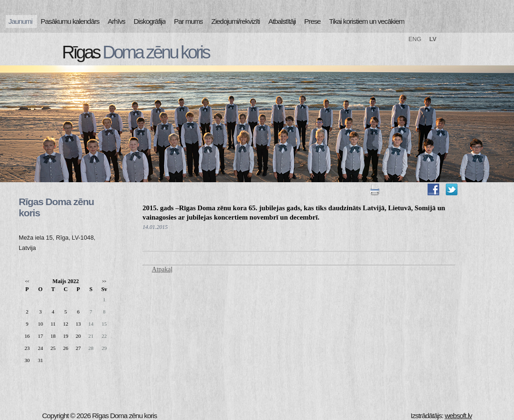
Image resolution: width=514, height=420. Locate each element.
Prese (312, 21)
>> (104, 281)
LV (433, 39)
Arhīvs (117, 21)
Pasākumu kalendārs (70, 21)
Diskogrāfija (150, 21)
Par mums (188, 21)
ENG (415, 39)
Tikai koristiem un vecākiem (367, 21)
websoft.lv (458, 416)
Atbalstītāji (282, 21)
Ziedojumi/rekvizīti (236, 21)
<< (27, 281)
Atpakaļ (162, 269)
